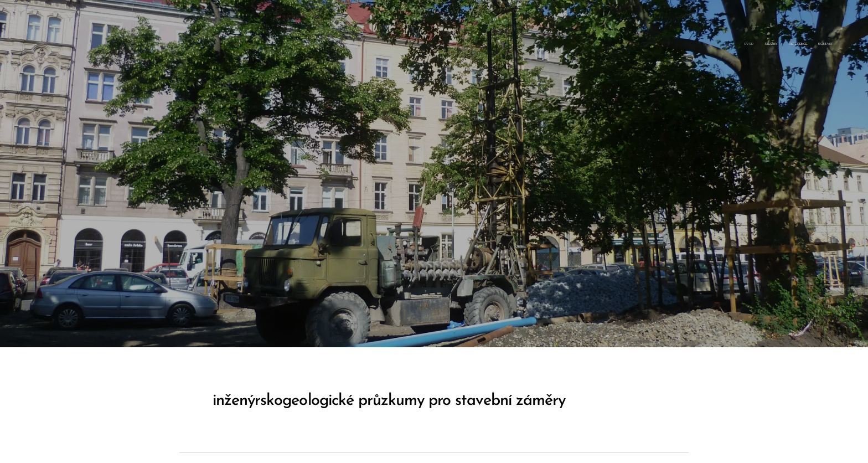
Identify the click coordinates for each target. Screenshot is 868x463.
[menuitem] (801, 44)
